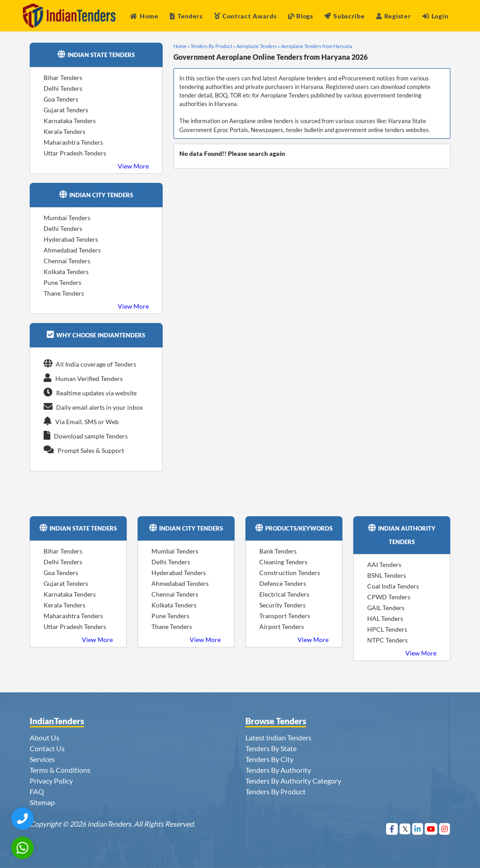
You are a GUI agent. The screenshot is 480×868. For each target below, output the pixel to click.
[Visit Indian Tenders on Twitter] (405, 829)
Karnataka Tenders (70, 121)
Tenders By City (269, 759)
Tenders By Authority (278, 770)
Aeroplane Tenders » (258, 46)
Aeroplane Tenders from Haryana (317, 46)
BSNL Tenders (387, 575)
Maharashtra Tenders (73, 142)
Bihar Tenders (63, 77)
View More (133, 166)
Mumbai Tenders (67, 218)
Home (144, 16)
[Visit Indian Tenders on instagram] (445, 829)
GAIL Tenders (386, 608)
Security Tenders (282, 605)
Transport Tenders (285, 616)
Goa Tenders (61, 99)
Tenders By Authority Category (293, 781)
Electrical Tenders (284, 594)
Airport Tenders (282, 627)
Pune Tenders (62, 282)
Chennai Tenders (67, 261)
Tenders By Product (276, 791)
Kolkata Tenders (66, 272)
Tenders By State (271, 748)
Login (435, 16)
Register (393, 16)
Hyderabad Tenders (71, 239)
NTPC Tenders (387, 640)
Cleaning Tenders (283, 562)
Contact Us (47, 748)
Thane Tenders (64, 293)
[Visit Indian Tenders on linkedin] (418, 829)
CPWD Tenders (389, 597)
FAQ (37, 791)
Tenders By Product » (213, 46)
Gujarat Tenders (66, 110)
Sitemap (42, 802)
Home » (182, 46)
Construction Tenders (290, 573)
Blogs (301, 16)
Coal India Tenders (393, 586)
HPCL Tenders (387, 629)
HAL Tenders (385, 618)
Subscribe (344, 16)
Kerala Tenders (64, 131)
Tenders (186, 16)
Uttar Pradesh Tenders (75, 153)
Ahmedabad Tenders (72, 250)
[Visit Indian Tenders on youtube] (431, 829)
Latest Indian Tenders (278, 737)
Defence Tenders (283, 583)
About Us (44, 737)
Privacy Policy (51, 781)
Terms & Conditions (60, 770)
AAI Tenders (384, 565)
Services (42, 759)
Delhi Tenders (63, 88)
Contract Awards (245, 16)
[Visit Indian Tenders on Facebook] (392, 829)
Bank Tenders (278, 551)
